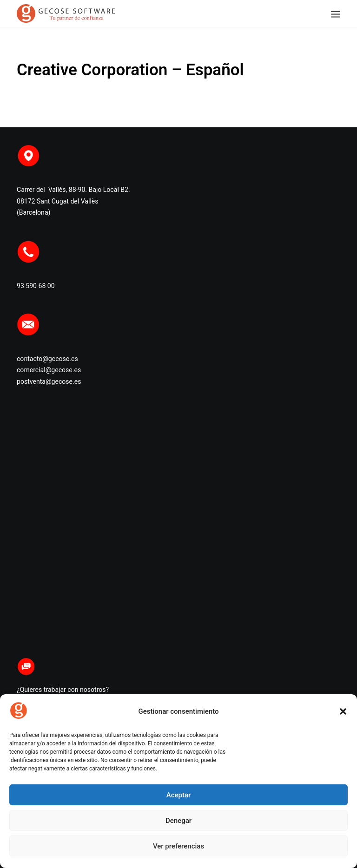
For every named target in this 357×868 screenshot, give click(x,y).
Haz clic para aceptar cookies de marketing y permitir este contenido (178, 524)
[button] (343, 711)
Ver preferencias (178, 846)
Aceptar (179, 795)
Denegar (178, 821)
